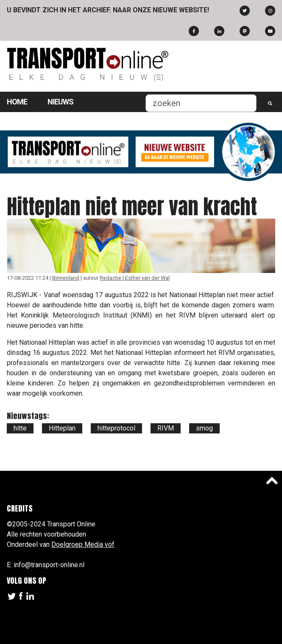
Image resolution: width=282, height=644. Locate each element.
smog (204, 428)
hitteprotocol (116, 428)
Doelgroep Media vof (83, 544)
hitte (20, 428)
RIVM (166, 428)
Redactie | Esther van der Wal (135, 278)
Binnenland (66, 278)
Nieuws (60, 102)
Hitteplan (62, 428)
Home (17, 102)
